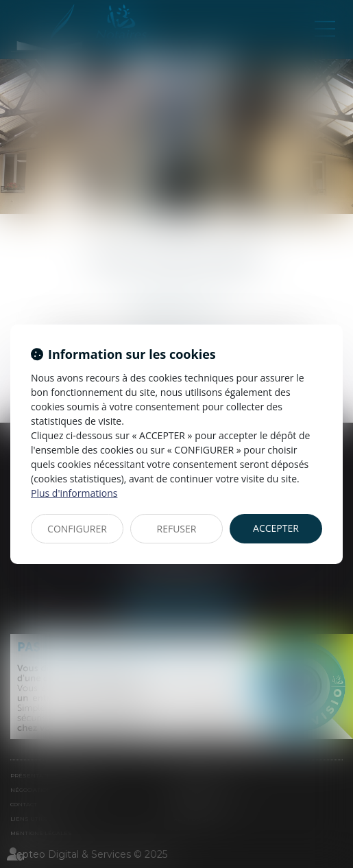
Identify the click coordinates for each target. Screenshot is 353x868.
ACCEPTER (276, 528)
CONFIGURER (77, 529)
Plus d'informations (74, 493)
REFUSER (177, 529)
